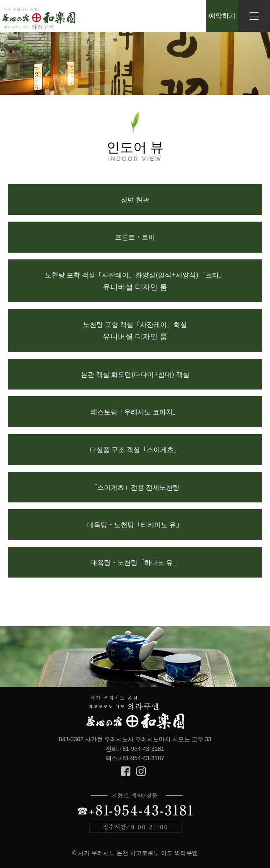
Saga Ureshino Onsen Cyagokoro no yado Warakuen (39, 19)
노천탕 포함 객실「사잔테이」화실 (135, 330)
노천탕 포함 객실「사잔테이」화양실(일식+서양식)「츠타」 (135, 281)
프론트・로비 (135, 237)
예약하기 (222, 16)
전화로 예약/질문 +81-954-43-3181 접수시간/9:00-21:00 (135, 813)
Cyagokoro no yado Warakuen (135, 713)
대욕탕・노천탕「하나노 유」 (135, 562)
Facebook (126, 771)
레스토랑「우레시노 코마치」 (135, 412)
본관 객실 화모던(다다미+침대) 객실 (135, 374)
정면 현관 (135, 200)
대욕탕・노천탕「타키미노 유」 (135, 524)
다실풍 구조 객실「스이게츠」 (135, 449)
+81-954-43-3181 (142, 749)
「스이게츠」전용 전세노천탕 (135, 487)
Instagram (141, 771)
